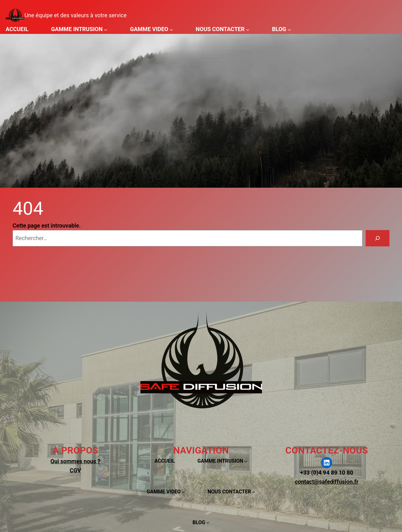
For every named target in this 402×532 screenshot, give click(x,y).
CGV (75, 470)
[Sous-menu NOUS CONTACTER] (248, 29)
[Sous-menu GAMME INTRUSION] (106, 29)
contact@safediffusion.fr (327, 482)
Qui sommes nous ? (76, 461)
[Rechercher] (378, 238)
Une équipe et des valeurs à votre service (76, 15)
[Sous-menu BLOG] (289, 29)
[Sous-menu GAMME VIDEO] (171, 29)
